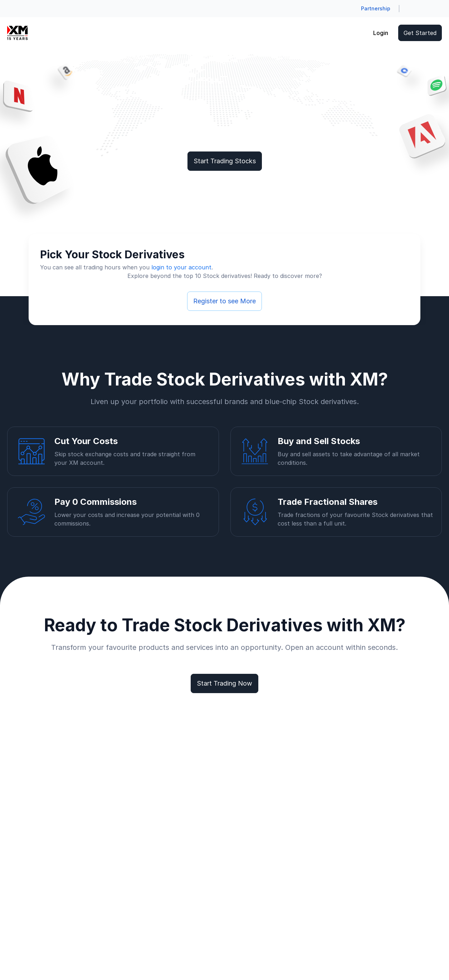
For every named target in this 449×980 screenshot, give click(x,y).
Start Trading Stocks (225, 161)
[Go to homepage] (18, 33)
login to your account (181, 267)
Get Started (420, 33)
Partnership (376, 8)
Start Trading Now (224, 683)
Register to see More (224, 301)
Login (381, 33)
